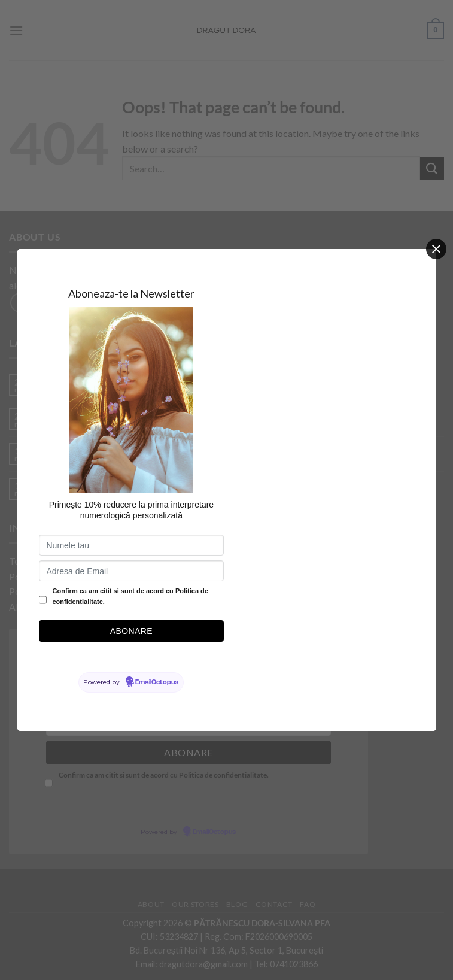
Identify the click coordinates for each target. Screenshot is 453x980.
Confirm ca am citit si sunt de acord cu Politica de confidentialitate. (130, 596)
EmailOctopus (157, 682)
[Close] (436, 249)
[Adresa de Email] (132, 571)
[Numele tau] (132, 545)
